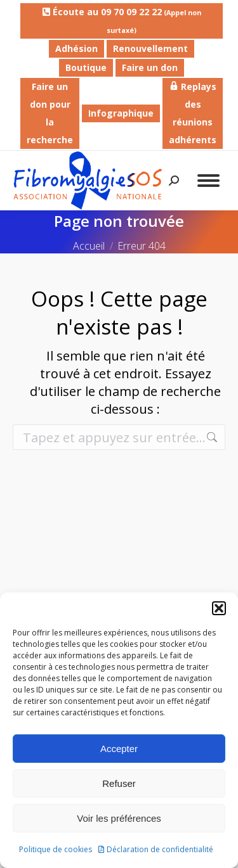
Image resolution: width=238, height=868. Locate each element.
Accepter (119, 749)
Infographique (121, 113)
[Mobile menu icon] (208, 181)
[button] (219, 608)
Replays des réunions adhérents (193, 113)
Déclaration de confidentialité (160, 849)
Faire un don (150, 67)
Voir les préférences (119, 818)
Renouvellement (150, 48)
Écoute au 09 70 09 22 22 (122, 20)
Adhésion (76, 48)
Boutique (86, 67)
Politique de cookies (56, 849)
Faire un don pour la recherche (50, 113)
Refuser (119, 783)
